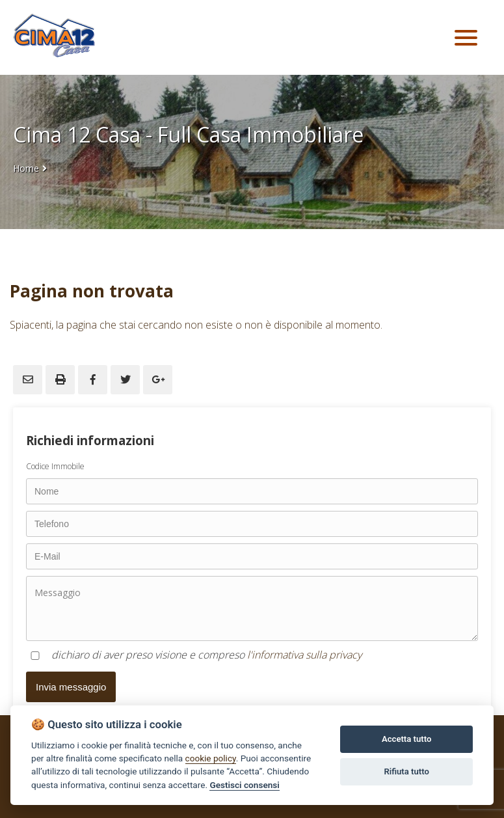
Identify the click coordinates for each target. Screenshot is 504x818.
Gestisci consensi (244, 785)
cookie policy (211, 758)
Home (26, 168)
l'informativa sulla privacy (304, 655)
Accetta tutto (406, 739)
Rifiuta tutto (406, 771)
